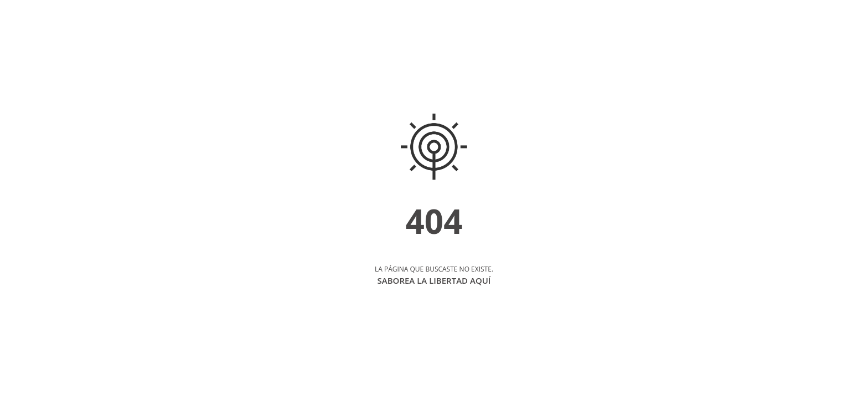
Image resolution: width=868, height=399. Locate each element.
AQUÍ (480, 280)
